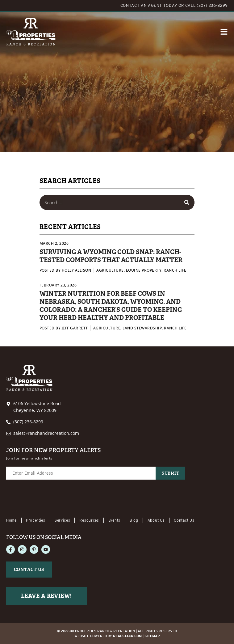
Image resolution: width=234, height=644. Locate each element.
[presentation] (53, 499)
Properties (36, 520)
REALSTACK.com (127, 636)
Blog (134, 520)
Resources (89, 520)
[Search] (187, 202)
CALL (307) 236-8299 (207, 5)
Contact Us (184, 520)
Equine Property (144, 270)
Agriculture (110, 270)
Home (11, 520)
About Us (156, 520)
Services (63, 520)
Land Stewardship (142, 328)
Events (114, 520)
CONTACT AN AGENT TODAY (149, 5)
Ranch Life (175, 270)
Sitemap (152, 636)
